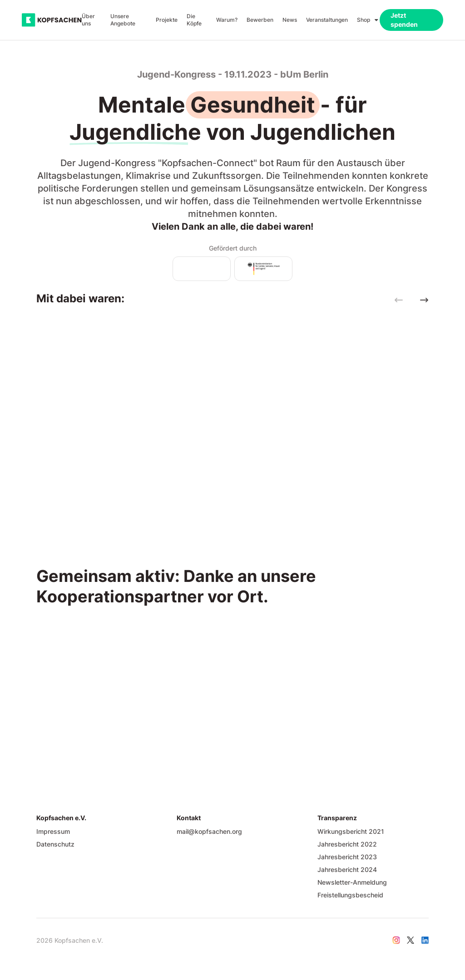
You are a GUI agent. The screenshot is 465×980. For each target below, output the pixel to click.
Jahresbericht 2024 (347, 869)
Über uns (88, 20)
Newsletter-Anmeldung (352, 882)
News (290, 20)
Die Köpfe (194, 20)
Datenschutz (55, 844)
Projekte (167, 20)
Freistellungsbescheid (350, 895)
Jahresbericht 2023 (347, 857)
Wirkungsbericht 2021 (351, 831)
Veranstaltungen (327, 20)
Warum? (227, 20)
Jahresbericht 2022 (347, 844)
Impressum (53, 831)
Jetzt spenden (404, 20)
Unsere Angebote (123, 20)
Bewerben (260, 20)
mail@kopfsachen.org (209, 831)
